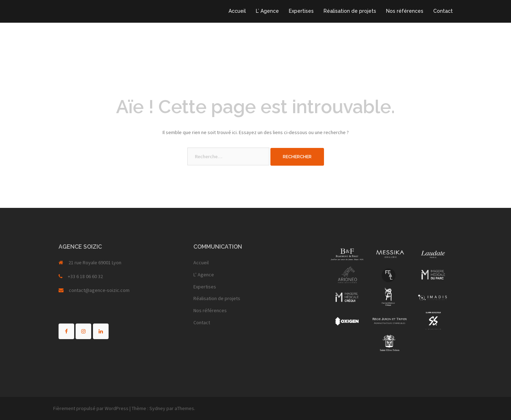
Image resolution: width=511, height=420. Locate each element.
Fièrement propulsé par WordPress (91, 408)
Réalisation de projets (350, 11)
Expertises (301, 11)
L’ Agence (267, 11)
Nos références (405, 11)
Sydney (157, 408)
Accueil (237, 11)
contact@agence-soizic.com (99, 290)
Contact (443, 11)
